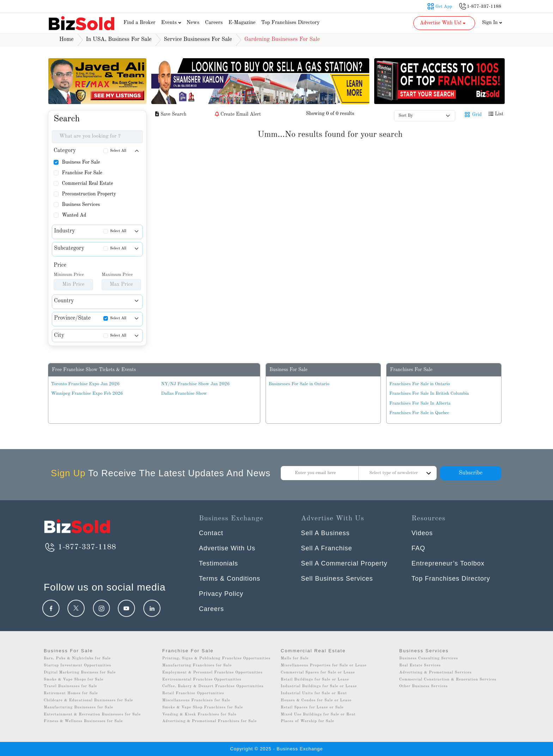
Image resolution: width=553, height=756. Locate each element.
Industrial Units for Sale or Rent (314, 693)
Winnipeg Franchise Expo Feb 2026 (87, 394)
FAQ (418, 548)
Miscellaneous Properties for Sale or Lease (324, 666)
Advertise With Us (227, 548)
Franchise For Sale (82, 173)
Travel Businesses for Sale (71, 686)
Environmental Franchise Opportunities (202, 680)
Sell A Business (325, 533)
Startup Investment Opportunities (77, 666)
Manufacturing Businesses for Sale (78, 707)
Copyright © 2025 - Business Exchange (276, 749)
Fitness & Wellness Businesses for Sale (83, 721)
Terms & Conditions (230, 579)
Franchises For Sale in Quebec (419, 413)
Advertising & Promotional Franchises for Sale (209, 721)
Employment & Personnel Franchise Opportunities (212, 673)
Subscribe (471, 473)
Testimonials (218, 563)
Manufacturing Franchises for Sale (197, 666)
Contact (211, 533)
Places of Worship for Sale (308, 721)
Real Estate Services (420, 666)
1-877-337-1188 (80, 547)
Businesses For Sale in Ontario (299, 384)
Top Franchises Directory (290, 23)
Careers (214, 23)
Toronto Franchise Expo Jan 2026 (85, 384)
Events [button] (172, 23)
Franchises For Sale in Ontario (420, 384)
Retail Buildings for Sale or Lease (315, 680)
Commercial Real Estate (87, 183)
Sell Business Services (337, 579)
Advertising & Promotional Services (435, 673)
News (193, 23)
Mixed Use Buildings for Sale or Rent (318, 715)
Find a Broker (139, 23)
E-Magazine (242, 23)
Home (66, 40)
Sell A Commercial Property (344, 563)
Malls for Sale (295, 658)
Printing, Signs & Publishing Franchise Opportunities (216, 658)
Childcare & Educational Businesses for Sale (88, 700)
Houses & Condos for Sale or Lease (316, 700)
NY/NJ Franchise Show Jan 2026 (195, 384)
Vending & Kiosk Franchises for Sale (199, 715)
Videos (422, 533)
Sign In (492, 23)
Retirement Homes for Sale (71, 693)
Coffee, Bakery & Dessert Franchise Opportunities (213, 686)
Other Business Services (424, 686)
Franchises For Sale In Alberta (420, 403)
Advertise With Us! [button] (443, 23)
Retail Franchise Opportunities (193, 693)
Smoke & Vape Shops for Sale (74, 680)
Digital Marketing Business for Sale (80, 673)
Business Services (81, 205)
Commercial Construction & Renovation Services (448, 680)
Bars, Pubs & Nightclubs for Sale (77, 658)
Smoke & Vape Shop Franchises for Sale (203, 707)
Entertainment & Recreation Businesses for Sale (92, 715)
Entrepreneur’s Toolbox (448, 563)
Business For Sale (81, 162)
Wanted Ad (74, 215)
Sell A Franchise (326, 548)
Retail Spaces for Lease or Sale (312, 707)
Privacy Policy (221, 594)
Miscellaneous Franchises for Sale (196, 700)
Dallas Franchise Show (184, 394)
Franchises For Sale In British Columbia (429, 394)
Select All (118, 151)
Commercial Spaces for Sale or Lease (318, 673)
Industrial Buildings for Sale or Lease (319, 686)
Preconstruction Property (89, 194)
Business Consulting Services (429, 658)
